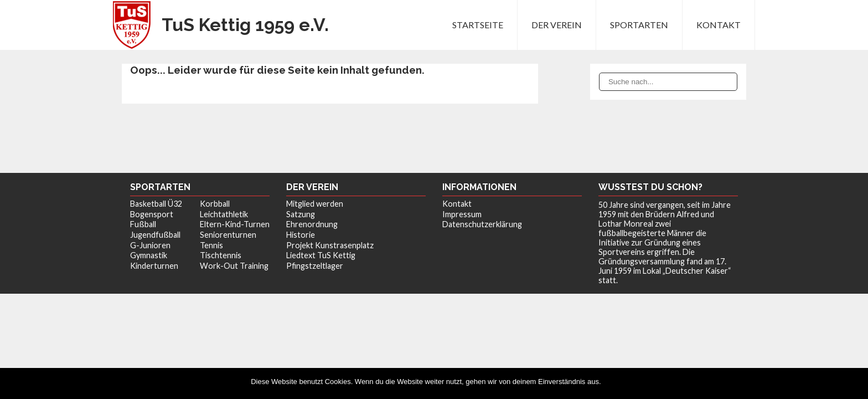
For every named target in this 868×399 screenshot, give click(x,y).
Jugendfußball (155, 235)
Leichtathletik (224, 214)
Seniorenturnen (228, 235)
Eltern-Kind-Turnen (235, 224)
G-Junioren (150, 245)
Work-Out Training (234, 266)
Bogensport (152, 214)
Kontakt (719, 25)
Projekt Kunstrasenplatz (330, 245)
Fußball (143, 224)
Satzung (301, 214)
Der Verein (557, 25)
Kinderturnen (154, 266)
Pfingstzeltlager (315, 266)
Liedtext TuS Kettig (321, 255)
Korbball (215, 204)
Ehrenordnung (312, 224)
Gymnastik (149, 255)
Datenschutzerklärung (482, 224)
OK (612, 382)
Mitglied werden (315, 204)
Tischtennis (221, 255)
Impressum (462, 214)
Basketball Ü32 (156, 204)
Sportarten (639, 25)
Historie (301, 235)
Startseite (478, 25)
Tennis (211, 245)
